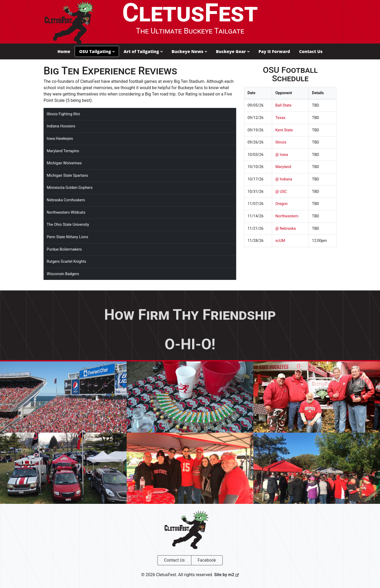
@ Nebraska (285, 228)
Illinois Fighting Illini (63, 114)
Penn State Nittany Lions (67, 236)
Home (64, 51)
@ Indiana (284, 179)
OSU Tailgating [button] (97, 51)
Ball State (283, 105)
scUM (280, 240)
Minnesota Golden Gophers (70, 187)
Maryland (283, 167)
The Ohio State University (68, 224)
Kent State (284, 130)
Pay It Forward (274, 51)
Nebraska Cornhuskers (66, 200)
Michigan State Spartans (67, 175)
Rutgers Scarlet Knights (66, 261)
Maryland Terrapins (63, 150)
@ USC (281, 191)
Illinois (281, 142)
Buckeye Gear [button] (233, 51)
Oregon (281, 204)
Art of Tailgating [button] (143, 51)
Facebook (207, 560)
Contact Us (311, 51)
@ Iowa (281, 154)
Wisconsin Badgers (63, 273)
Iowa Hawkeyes (60, 138)
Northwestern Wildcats (66, 212)
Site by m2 (226, 574)
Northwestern (287, 216)
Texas (280, 117)
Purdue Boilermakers (64, 249)
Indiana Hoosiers (61, 126)
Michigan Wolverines (64, 163)
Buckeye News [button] (189, 51)
